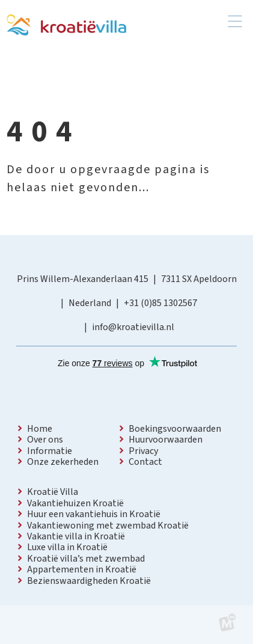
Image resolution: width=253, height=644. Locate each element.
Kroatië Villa (53, 492)
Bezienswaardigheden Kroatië (89, 581)
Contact (145, 462)
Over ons (45, 440)
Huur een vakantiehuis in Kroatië (94, 514)
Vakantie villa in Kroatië (76, 536)
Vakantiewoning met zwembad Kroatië (108, 526)
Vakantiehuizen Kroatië (75, 503)
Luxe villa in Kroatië (67, 547)
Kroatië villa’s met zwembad (86, 559)
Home (40, 429)
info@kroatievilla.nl (133, 327)
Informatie (50, 451)
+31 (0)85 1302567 (160, 303)
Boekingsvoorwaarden (175, 429)
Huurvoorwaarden (166, 440)
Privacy (143, 451)
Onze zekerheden (63, 462)
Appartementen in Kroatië (82, 569)
